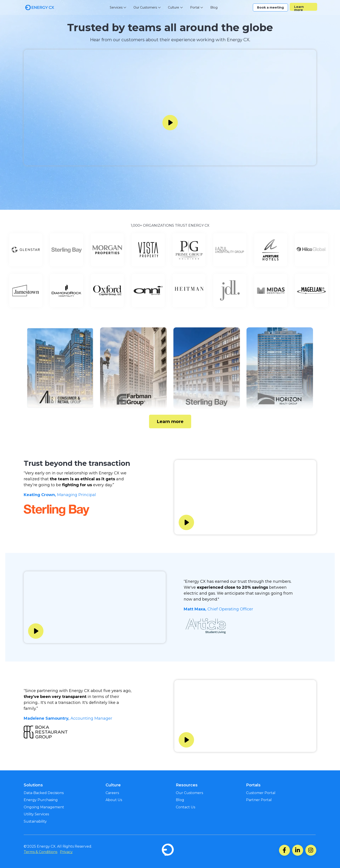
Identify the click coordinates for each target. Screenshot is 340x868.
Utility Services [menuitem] (36, 814)
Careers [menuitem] (112, 793)
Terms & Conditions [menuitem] (40, 852)
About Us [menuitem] (114, 800)
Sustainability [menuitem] (35, 821)
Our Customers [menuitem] (189, 793)
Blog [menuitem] (180, 800)
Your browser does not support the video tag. (170, 108)
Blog (214, 7)
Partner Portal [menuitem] (259, 800)
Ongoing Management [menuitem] (44, 807)
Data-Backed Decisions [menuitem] (44, 793)
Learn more (299, 8)
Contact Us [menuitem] (185, 807)
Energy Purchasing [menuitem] (41, 800)
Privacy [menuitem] (66, 852)
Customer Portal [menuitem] (261, 793)
